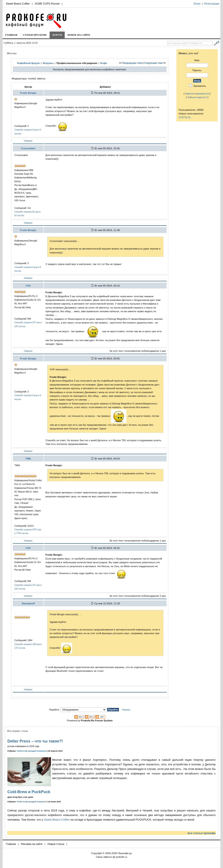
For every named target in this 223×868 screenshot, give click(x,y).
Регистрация (212, 4)
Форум (57, 35)
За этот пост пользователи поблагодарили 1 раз (138, 351)
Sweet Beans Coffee (18, 4)
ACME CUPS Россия (47, 4)
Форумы (48, 63)
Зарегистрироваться (197, 93)
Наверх (28, 141)
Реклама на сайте (32, 844)
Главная (11, 35)
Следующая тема (153, 63)
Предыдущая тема (132, 63)
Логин (197, 4)
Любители (22, 751)
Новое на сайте (79, 35)
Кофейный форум (28, 63)
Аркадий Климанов (37, 751)
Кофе (104, 63)
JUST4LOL (185, 117)
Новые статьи (56, 844)
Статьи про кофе (35, 35)
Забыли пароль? (197, 97)
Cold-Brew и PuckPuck (29, 792)
